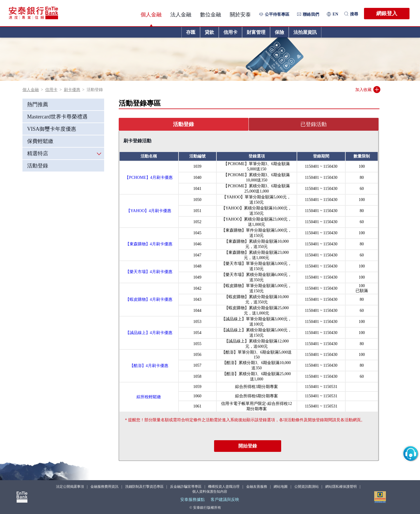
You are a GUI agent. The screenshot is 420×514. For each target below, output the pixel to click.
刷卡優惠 (72, 90)
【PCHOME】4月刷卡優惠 (149, 178)
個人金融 (151, 15)
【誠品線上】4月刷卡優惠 (149, 333)
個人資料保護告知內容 (210, 492)
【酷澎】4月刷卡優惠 (149, 366)
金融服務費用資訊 (104, 487)
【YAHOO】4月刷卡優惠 (149, 211)
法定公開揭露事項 (70, 487)
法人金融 (181, 15)
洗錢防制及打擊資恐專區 (144, 487)
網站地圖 (281, 487)
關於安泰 (240, 15)
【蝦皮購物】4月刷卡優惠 (149, 299)
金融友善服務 (257, 487)
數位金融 (211, 15)
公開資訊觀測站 (307, 487)
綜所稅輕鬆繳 (149, 397)
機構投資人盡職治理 (224, 487)
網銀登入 (387, 13)
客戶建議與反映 (225, 500)
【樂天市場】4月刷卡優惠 (149, 272)
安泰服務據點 (192, 500)
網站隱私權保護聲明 (341, 487)
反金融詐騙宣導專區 (186, 487)
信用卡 (51, 90)
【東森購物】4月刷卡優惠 (149, 244)
